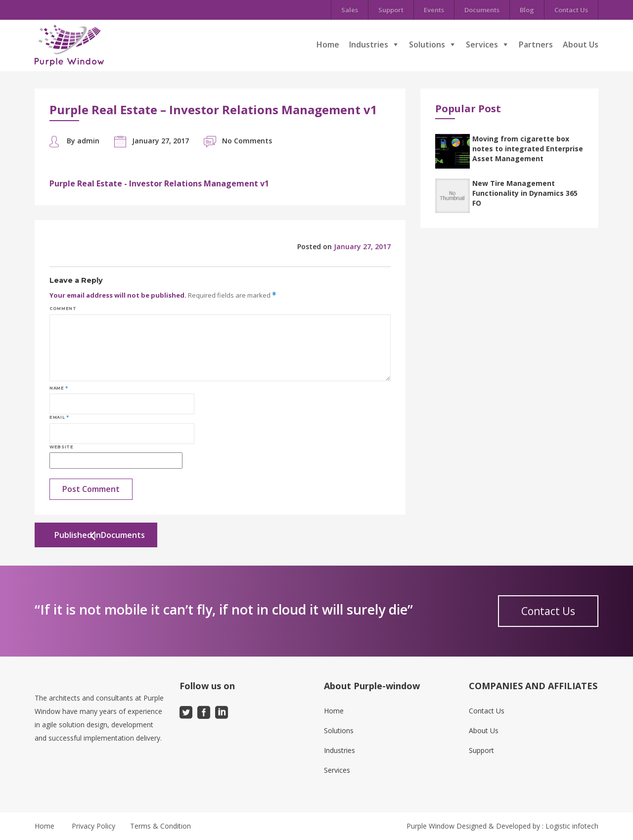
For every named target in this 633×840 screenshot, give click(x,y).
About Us (581, 44)
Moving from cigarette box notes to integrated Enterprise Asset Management (528, 149)
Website (61, 447)
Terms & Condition (160, 826)
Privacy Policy (93, 826)
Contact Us (571, 10)
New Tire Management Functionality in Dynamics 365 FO (525, 193)
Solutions (427, 44)
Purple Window (430, 826)
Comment (63, 309)
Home (328, 44)
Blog (527, 10)
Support (391, 10)
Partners (536, 44)
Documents (482, 10)
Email (59, 417)
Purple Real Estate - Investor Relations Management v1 (159, 183)
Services (482, 44)
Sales (350, 10)
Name (59, 388)
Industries (369, 44)
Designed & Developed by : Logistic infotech (527, 826)
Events (434, 10)
